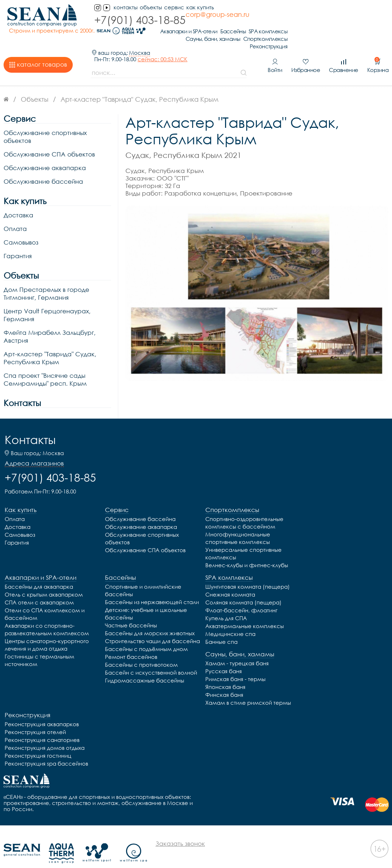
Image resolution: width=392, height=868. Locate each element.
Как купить (197, 7)
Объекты (147, 7)
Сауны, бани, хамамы (314, 25)
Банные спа (221, 628)
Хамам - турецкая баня (237, 650)
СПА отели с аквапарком (39, 589)
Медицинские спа (230, 620)
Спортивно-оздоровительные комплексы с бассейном (244, 509)
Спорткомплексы (366, 25)
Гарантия (18, 242)
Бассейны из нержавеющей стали (152, 588)
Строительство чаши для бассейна (152, 627)
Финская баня (224, 681)
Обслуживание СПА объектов (49, 141)
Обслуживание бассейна (43, 168)
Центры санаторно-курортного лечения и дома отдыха (47, 631)
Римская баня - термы (235, 665)
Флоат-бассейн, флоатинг (241, 597)
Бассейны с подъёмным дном (146, 635)
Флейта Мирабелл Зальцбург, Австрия (50, 323)
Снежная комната (230, 581)
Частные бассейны (131, 612)
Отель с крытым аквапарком (44, 581)
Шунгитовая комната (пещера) (248, 573)
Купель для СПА (226, 604)
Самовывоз (21, 229)
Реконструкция (370, 33)
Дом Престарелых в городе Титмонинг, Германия (46, 280)
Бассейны (334, 18)
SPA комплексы (369, 18)
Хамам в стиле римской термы (248, 689)
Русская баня (224, 657)
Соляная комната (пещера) (243, 589)
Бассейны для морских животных (150, 619)
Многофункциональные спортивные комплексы (238, 524)
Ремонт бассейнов (131, 643)
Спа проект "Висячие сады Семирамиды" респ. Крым (45, 366)
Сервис (171, 7)
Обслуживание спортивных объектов (45, 123)
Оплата (15, 215)
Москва (140, 39)
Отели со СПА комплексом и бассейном (45, 600)
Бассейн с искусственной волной (151, 659)
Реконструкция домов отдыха (45, 734)
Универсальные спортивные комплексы (243, 540)
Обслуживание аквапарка (45, 154)
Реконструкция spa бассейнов (46, 750)
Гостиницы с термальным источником (39, 647)
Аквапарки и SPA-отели (290, 18)
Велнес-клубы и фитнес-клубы (247, 551)
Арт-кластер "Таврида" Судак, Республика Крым (50, 344)
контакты (122, 7)
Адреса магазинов (34, 450)
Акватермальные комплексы (245, 612)
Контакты (22, 390)
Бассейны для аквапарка (39, 573)
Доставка (18, 201)
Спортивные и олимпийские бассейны (143, 577)
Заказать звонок (180, 830)
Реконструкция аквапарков (42, 710)
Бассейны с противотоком (141, 651)
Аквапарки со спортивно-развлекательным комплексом (47, 616)
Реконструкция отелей (35, 718)
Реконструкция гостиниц (38, 742)
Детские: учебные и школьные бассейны (146, 600)
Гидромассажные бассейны (145, 667)
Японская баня (225, 673)
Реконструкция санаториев (42, 726)
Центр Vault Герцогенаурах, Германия (47, 301)
